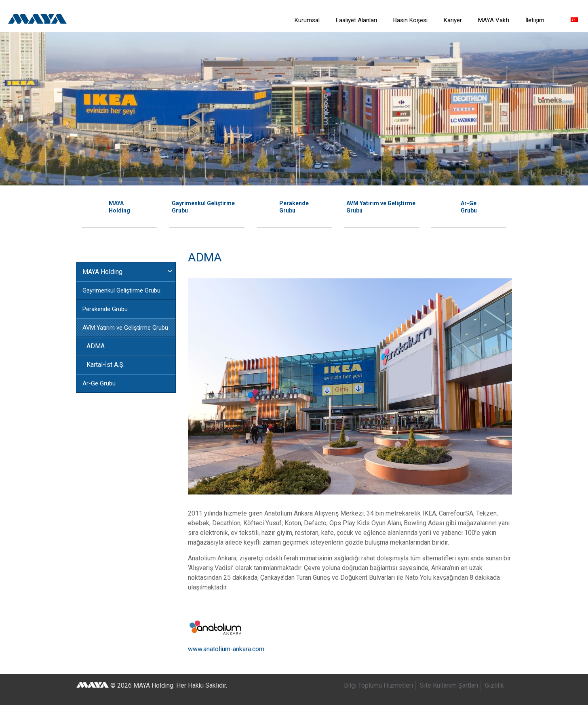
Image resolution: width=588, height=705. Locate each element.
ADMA (96, 346)
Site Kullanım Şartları (449, 685)
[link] (307, 40)
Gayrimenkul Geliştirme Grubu (121, 290)
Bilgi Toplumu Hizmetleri (378, 685)
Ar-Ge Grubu (99, 383)
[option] (120, 206)
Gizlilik (494, 685)
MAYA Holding (102, 272)
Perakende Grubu (105, 309)
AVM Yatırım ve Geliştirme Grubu (125, 328)
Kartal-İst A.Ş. (105, 365)
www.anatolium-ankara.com (226, 649)
